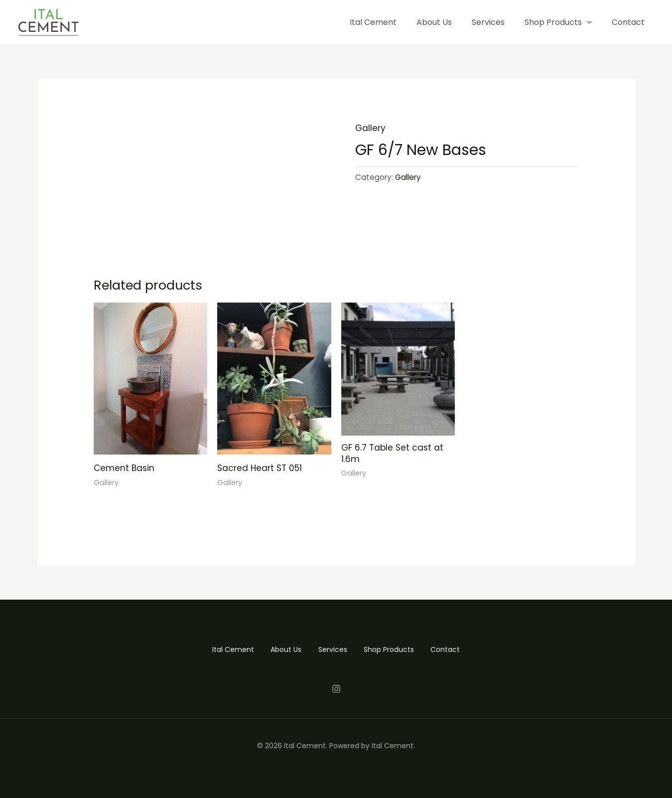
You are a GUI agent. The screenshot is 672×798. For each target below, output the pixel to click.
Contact (628, 22)
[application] (587, 22)
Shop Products (558, 22)
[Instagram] (336, 688)
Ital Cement (373, 22)
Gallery (370, 128)
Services (488, 22)
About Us (434, 22)
